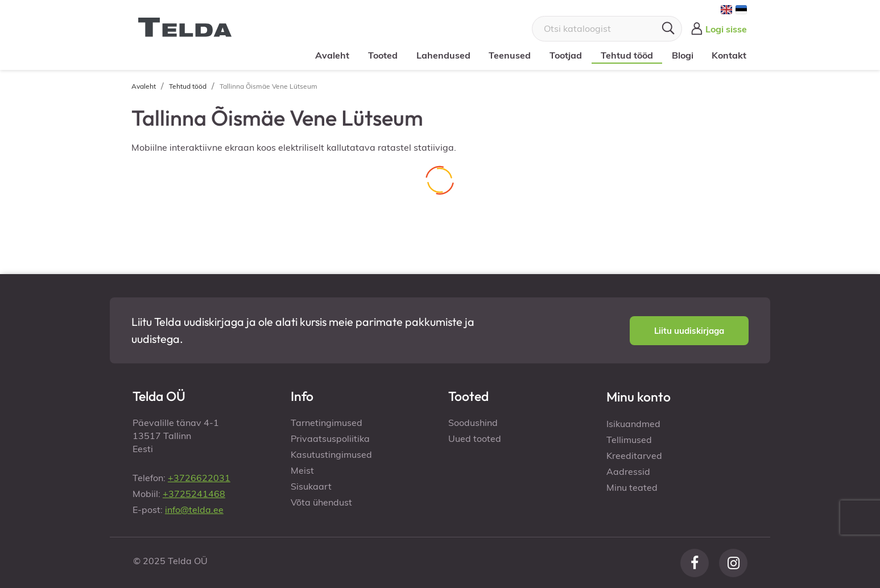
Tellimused (629, 440)
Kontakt (729, 55)
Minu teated (632, 487)
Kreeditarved (634, 456)
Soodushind (473, 423)
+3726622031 (199, 478)
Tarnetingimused (327, 423)
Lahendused (443, 55)
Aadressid (628, 471)
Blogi (683, 55)
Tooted (383, 55)
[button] (689, 331)
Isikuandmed (633, 424)
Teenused (510, 55)
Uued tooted (475, 438)
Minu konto (639, 397)
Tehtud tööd (627, 55)
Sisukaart (311, 486)
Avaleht (332, 55)
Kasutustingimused (331, 454)
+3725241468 (194, 494)
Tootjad (566, 55)
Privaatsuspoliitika (330, 438)
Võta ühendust (321, 502)
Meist (302, 470)
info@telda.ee (194, 510)
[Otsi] (607, 29)
